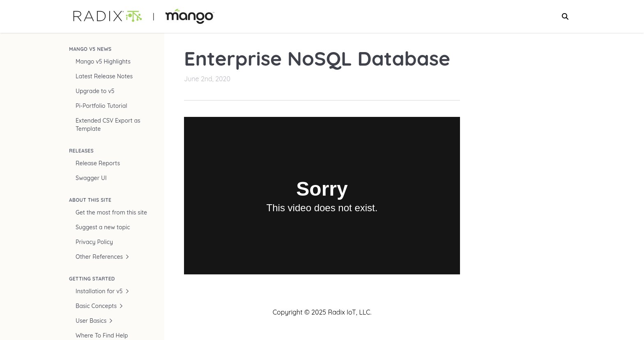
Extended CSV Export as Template (108, 125)
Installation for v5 (102, 291)
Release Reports (98, 163)
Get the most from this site (111, 212)
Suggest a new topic (103, 227)
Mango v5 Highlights (103, 62)
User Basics (94, 321)
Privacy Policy (94, 242)
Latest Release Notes (104, 76)
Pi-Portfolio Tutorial (101, 106)
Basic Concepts (99, 306)
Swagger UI (91, 178)
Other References (102, 257)
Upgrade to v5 (95, 91)
